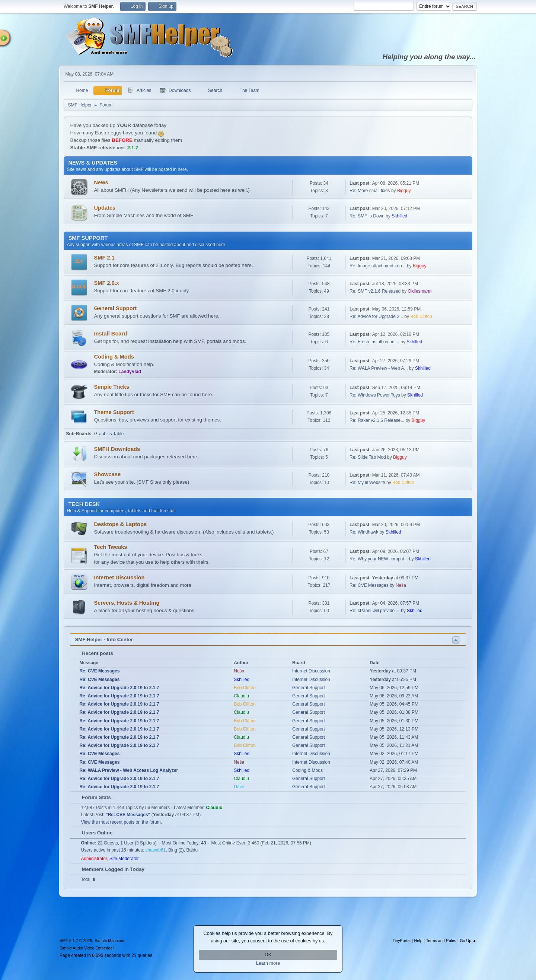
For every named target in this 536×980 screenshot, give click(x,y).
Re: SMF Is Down (367, 216)
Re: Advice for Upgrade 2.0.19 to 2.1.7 (119, 688)
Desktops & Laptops (120, 524)
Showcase (107, 474)
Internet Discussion (119, 577)
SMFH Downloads (117, 449)
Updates (105, 208)
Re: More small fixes (370, 191)
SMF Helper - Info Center (104, 639)
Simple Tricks (111, 387)
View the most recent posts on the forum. (121, 822)
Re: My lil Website (368, 483)
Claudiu (241, 696)
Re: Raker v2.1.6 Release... (377, 420)
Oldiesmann (420, 291)
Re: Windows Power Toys (375, 395)
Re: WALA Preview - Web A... (379, 368)
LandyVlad (130, 372)
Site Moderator (124, 859)
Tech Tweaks (110, 547)
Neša (401, 585)
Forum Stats (92, 797)
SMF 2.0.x (106, 283)
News (101, 182)
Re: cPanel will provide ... (375, 611)
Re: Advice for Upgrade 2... (376, 316)
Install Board (110, 334)
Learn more (268, 963)
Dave (239, 787)
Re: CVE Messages (369, 585)
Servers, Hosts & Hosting (127, 603)
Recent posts (94, 653)
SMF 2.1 (104, 258)
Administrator (94, 859)
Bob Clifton (421, 316)
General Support (115, 308)
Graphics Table (109, 434)
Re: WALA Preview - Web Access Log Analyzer (129, 770)
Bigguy (404, 191)
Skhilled (399, 216)
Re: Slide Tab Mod (368, 457)
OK (268, 955)
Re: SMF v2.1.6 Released (375, 291)
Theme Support (114, 412)
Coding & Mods (114, 357)
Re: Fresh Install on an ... (374, 342)
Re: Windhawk (364, 532)
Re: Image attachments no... (378, 266)
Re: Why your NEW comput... (379, 559)
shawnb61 (156, 850)
